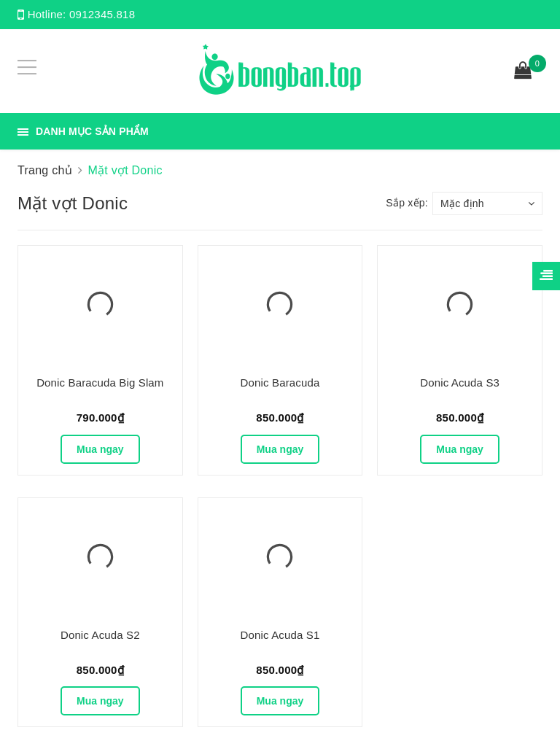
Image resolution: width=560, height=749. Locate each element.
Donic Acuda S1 (280, 635)
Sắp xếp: (407, 203)
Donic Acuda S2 (100, 635)
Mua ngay (100, 449)
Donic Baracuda (280, 383)
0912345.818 (102, 14)
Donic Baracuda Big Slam (100, 383)
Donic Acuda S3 (460, 383)
